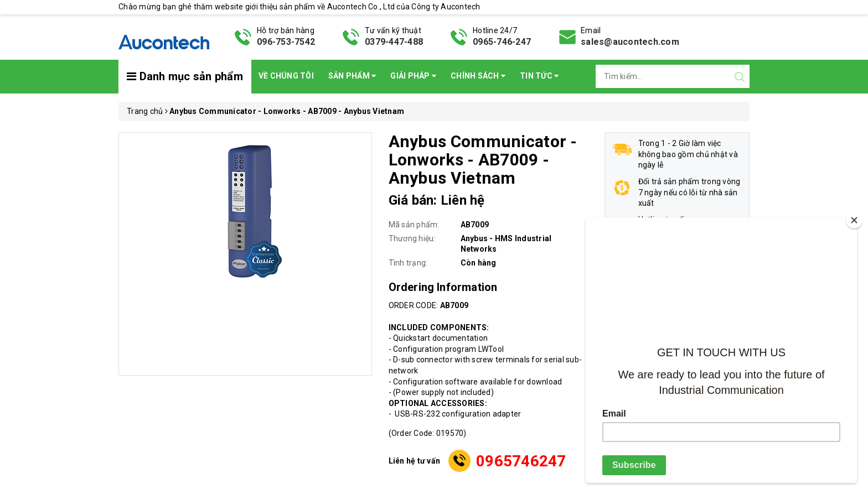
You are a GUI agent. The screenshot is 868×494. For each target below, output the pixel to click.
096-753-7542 (286, 42)
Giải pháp (413, 76)
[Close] (854, 220)
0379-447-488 (394, 42)
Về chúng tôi (286, 76)
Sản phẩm (352, 76)
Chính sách (478, 76)
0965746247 (521, 461)
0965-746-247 (502, 42)
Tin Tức (539, 76)
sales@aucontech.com (630, 42)
